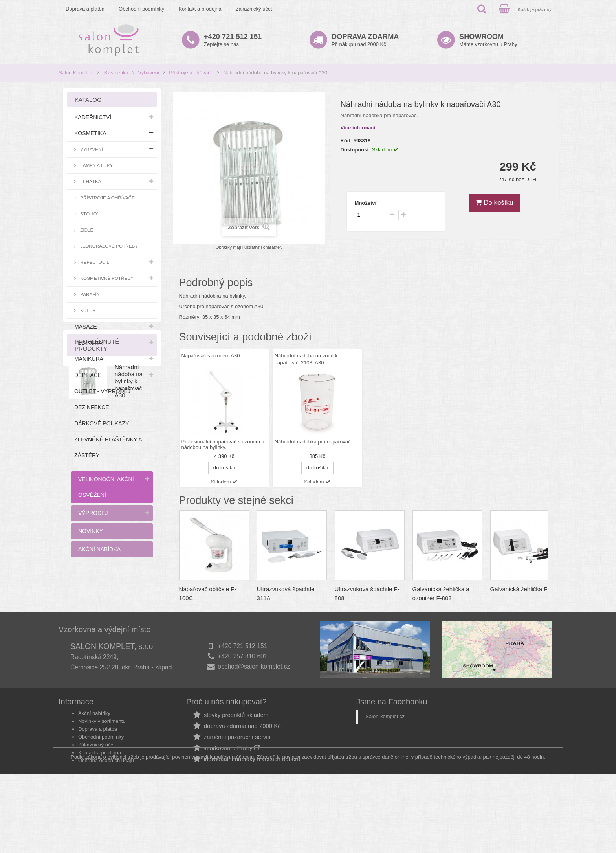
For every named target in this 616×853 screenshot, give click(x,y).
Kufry (87, 310)
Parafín (89, 294)
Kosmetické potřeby (106, 278)
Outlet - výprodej (102, 391)
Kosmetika (116, 73)
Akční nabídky (94, 765)
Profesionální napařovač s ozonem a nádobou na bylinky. (223, 445)
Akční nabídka (99, 549)
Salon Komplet (75, 73)
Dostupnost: (356, 150)
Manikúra (89, 359)
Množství (366, 203)
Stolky (89, 214)
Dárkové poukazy (102, 423)
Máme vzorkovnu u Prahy (488, 40)
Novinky (91, 531)
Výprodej (93, 513)
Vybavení (149, 73)
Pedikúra (88, 343)
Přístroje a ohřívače (191, 73)
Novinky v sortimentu (102, 773)
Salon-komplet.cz (385, 768)
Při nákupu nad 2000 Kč (365, 40)
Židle (86, 230)
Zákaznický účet (254, 9)
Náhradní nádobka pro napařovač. (313, 442)
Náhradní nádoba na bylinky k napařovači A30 (129, 624)
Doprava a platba (85, 9)
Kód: (346, 141)
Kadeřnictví (93, 117)
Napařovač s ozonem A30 (211, 356)
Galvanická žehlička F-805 (525, 589)
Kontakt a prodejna (200, 9)
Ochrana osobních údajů (106, 812)
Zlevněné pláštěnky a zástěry (108, 447)
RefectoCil (94, 262)
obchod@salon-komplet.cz (254, 718)
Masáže (86, 327)
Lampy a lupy (96, 165)
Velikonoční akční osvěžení (106, 487)
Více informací (358, 128)
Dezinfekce (92, 407)
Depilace (88, 375)
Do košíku (494, 203)
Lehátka (90, 181)
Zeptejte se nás (233, 40)
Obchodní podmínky (141, 9)
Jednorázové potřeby (108, 246)
